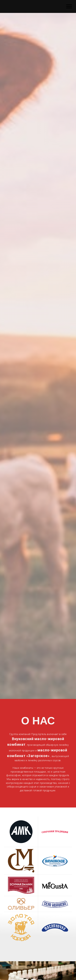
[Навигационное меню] (69, 6)
